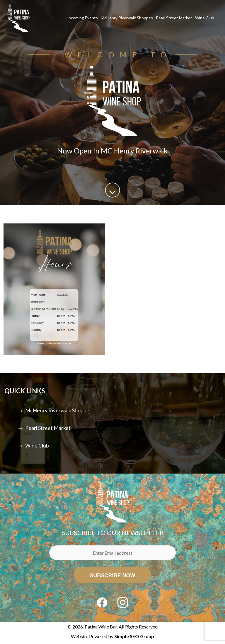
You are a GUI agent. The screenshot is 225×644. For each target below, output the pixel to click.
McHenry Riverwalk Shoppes (127, 18)
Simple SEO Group (134, 636)
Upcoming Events (82, 18)
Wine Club (205, 18)
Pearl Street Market (174, 18)
